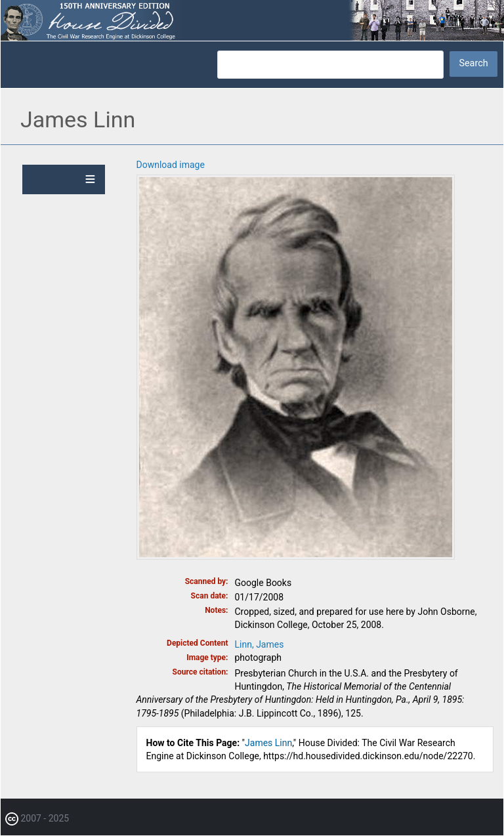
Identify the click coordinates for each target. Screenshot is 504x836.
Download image (171, 165)
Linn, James (260, 644)
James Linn (268, 743)
